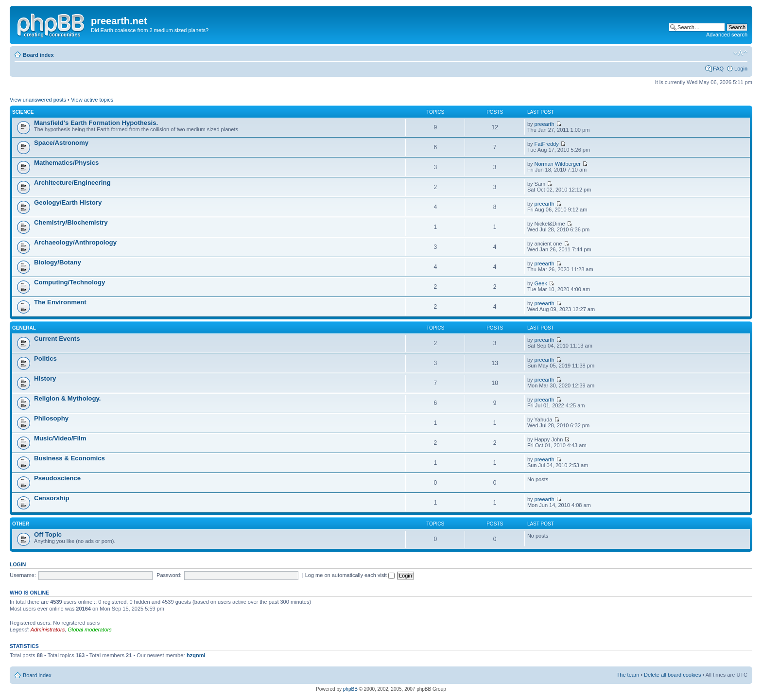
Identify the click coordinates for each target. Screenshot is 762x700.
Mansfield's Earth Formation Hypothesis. (96, 123)
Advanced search (727, 35)
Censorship (52, 498)
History (45, 378)
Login (741, 69)
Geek (541, 283)
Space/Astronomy (61, 143)
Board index (38, 55)
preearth (545, 124)
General (24, 328)
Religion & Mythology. (67, 398)
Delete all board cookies (672, 675)
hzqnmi (196, 655)
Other (21, 524)
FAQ (718, 69)
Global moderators (90, 630)
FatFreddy (547, 144)
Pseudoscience (57, 478)
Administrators (48, 630)
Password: (169, 575)
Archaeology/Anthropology (75, 242)
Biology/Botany (58, 262)
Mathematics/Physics (66, 163)
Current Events (57, 339)
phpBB (350, 689)
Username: (23, 575)
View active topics (92, 100)
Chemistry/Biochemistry (71, 222)
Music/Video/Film (60, 438)
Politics (45, 359)
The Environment (60, 302)
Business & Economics (69, 458)
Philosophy (51, 418)
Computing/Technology (69, 282)
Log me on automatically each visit (350, 575)
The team (628, 675)
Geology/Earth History (68, 202)
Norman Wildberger (558, 164)
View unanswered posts (38, 100)
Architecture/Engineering (72, 183)
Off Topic (48, 534)
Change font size (740, 53)
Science (23, 112)
